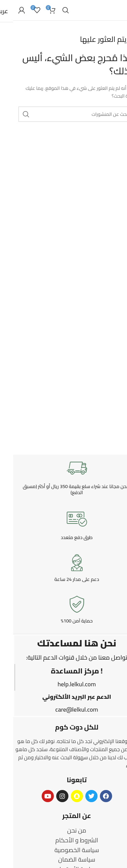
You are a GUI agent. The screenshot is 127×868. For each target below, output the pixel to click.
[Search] (52, 10)
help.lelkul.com (63, 684)
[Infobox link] (63, 477)
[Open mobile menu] (119, 10)
